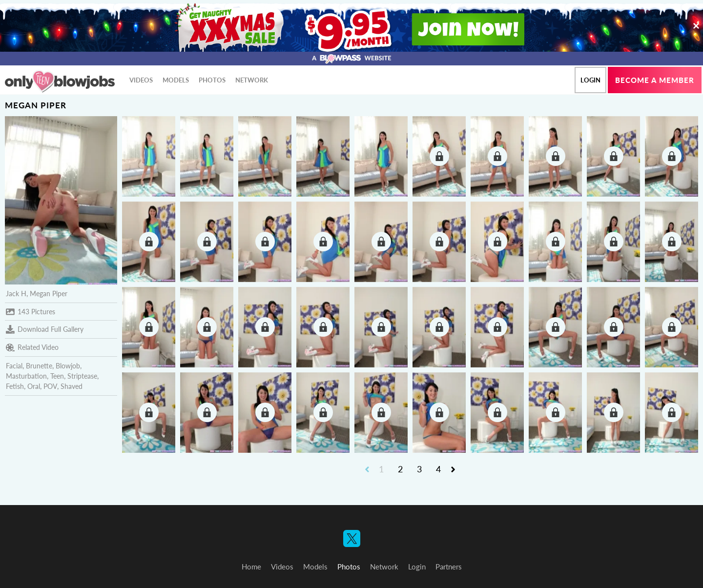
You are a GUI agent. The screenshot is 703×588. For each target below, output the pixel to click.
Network (252, 80)
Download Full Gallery (45, 329)
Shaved (72, 386)
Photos (212, 80)
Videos (141, 80)
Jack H (16, 294)
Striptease (82, 376)
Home (251, 567)
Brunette (39, 366)
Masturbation (26, 376)
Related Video (32, 347)
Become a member (655, 80)
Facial (14, 366)
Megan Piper (49, 294)
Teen (57, 376)
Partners (449, 567)
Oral (34, 386)
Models (176, 80)
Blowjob (68, 366)
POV (50, 386)
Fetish (15, 386)
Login (590, 80)
